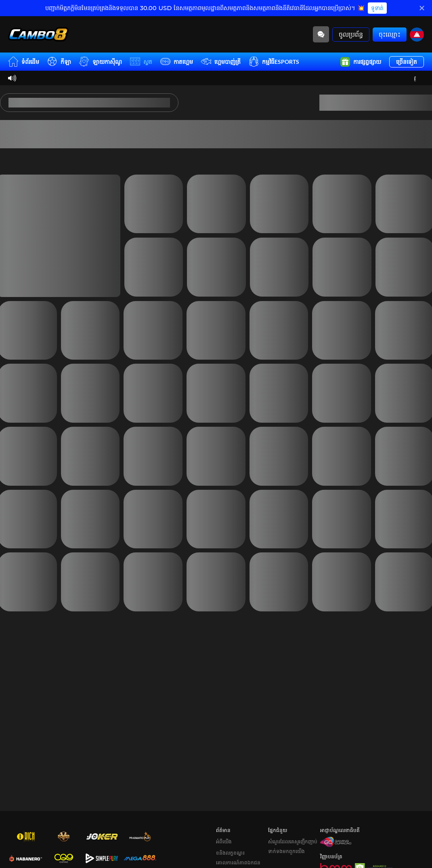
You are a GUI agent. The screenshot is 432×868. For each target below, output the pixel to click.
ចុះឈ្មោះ (390, 34)
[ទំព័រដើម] (38, 34)
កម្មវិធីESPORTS (274, 62)
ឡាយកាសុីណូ (101, 62)
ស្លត (141, 62)
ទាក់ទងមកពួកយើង (286, 840)
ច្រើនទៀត (407, 62)
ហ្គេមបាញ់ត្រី (221, 62)
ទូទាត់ (377, 8)
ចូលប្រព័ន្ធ (351, 34)
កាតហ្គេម (177, 62)
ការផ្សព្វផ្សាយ (361, 62)
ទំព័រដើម (24, 62)
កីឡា (59, 62)
